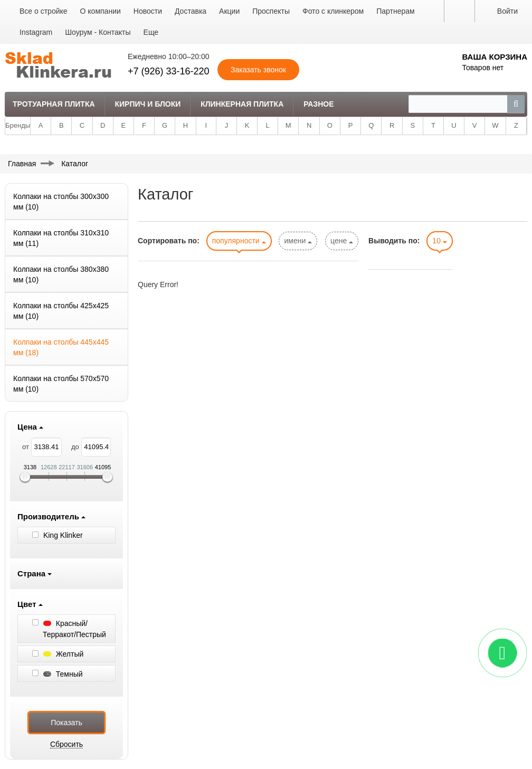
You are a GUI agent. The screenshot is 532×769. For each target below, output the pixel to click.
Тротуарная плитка (54, 104)
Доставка (191, 11)
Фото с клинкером (333, 11)
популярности (239, 241)
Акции (229, 11)
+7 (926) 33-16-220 (169, 71)
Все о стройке (44, 11)
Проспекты (271, 11)
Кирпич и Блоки (148, 104)
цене (342, 241)
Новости (148, 11)
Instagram (36, 32)
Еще (151, 32)
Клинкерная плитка (242, 104)
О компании (101, 11)
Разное (319, 104)
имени (298, 241)
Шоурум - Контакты (98, 32)
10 (439, 241)
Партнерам (395, 11)
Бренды (18, 125)
